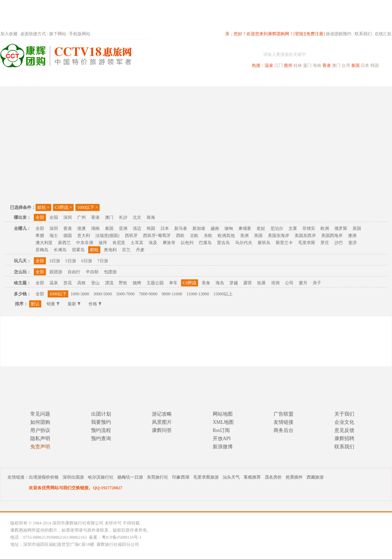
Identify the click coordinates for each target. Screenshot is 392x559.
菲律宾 (309, 228)
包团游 (110, 272)
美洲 (244, 236)
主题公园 (155, 283)
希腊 (40, 236)
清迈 (137, 228)
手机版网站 (80, 34)
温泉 (269, 65)
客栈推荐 (252, 477)
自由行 (74, 272)
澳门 (336, 65)
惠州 (288, 65)
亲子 (317, 283)
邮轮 (43, 207)
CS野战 (63, 207)
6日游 (87, 261)
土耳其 (137, 243)
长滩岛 (60, 250)
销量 (53, 304)
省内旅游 (187, 80)
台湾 (346, 65)
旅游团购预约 (339, 34)
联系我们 (363, 34)
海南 (317, 65)
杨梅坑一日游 (130, 477)
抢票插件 (294, 477)
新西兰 (64, 243)
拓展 (261, 283)
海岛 (220, 283)
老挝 (261, 228)
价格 (95, 304)
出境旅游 (284, 80)
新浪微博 (223, 447)
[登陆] (299, 34)
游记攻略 (162, 414)
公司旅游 (375, 80)
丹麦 (140, 250)
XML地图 (223, 422)
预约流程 (101, 430)
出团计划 (101, 414)
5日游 (71, 261)
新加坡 (199, 228)
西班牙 (131, 236)
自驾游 (313, 80)
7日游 (103, 261)
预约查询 (101, 439)
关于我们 (344, 414)
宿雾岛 (78, 250)
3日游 (55, 261)
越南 (215, 228)
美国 (258, 236)
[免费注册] (315, 34)
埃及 (153, 243)
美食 (206, 283)
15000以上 (223, 294)
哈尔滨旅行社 (101, 477)
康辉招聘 (344, 439)
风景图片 (162, 422)
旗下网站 (58, 34)
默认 (35, 304)
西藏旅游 (315, 477)
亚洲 (123, 228)
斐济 (353, 243)
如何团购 (40, 422)
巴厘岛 (205, 243)
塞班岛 (264, 243)
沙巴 (339, 243)
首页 (96, 80)
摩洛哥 (169, 243)
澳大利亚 (44, 243)
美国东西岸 (305, 236)
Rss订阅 (221, 430)
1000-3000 (80, 294)
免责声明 (40, 447)
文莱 (293, 228)
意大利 (84, 236)
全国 (54, 217)
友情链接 (284, 422)
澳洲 (352, 236)
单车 (173, 283)
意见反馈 (344, 430)
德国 (68, 236)
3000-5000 (103, 294)
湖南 (95, 228)
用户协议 (40, 430)
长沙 (123, 217)
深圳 (68, 217)
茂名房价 (273, 477)
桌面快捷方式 (33, 34)
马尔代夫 (244, 243)
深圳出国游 (73, 477)
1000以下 (88, 207)
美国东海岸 (279, 236)
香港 (327, 65)
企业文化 (344, 422)
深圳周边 (155, 80)
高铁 (81, 283)
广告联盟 (284, 414)
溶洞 (275, 283)
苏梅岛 (42, 250)
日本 (365, 65)
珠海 (151, 217)
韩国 (375, 65)
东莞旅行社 (158, 477)
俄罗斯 (341, 228)
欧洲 (325, 228)
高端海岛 (343, 80)
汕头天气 (231, 477)
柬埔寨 (245, 228)
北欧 (194, 236)
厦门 (307, 65)
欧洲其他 (226, 236)
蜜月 (303, 283)
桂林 (298, 65)
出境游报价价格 (44, 477)
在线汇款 (383, 34)
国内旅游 (219, 80)
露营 (248, 283)
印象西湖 (181, 477)
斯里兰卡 (284, 243)
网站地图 (223, 414)
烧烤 (137, 283)
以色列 (187, 243)
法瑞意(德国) (107, 236)
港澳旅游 (251, 80)
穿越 (234, 283)
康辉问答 (162, 430)
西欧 (180, 236)
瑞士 (54, 236)
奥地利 (110, 250)
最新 (74, 304)
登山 (95, 283)
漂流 (109, 283)
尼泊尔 (277, 228)
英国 (357, 228)
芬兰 (126, 250)
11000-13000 (198, 294)
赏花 (68, 283)
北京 (137, 217)
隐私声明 (40, 439)
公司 (289, 283)
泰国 (355, 65)
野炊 (123, 283)
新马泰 (181, 228)
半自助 (92, 272)
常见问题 (40, 414)
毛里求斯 (307, 243)
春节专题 (123, 80)
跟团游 (56, 272)
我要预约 (101, 422)
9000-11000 (172, 294)
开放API (222, 439)
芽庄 (325, 243)
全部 (40, 217)
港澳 (81, 228)
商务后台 (284, 430)
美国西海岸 (332, 236)
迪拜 (103, 243)
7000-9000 (148, 294)
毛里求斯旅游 (206, 477)
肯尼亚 (119, 243)
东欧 (208, 236)
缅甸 (229, 228)
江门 (279, 65)
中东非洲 (85, 243)
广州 (81, 217)
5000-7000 (126, 294)
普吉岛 (223, 243)
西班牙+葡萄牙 (157, 236)
